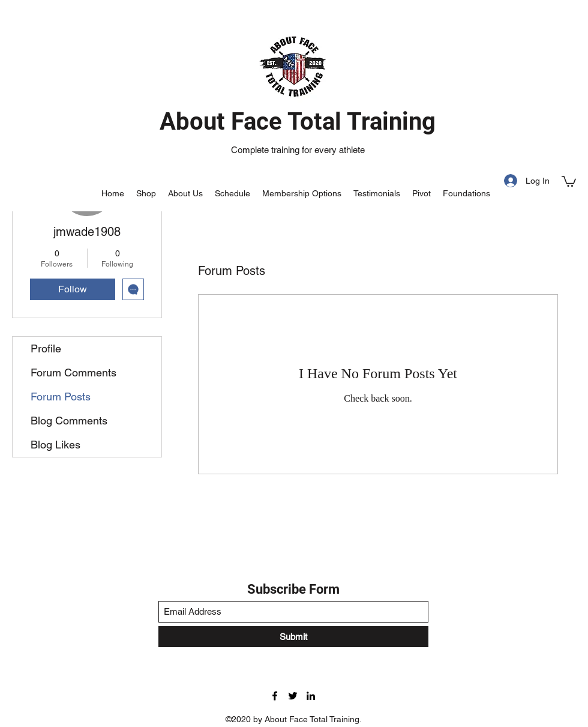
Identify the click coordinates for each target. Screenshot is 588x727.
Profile (46, 348)
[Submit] (293, 637)
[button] (569, 181)
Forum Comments (73, 373)
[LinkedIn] (311, 696)
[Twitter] (293, 696)
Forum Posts (61, 397)
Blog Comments (69, 421)
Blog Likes (55, 445)
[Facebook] (275, 696)
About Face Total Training (298, 122)
